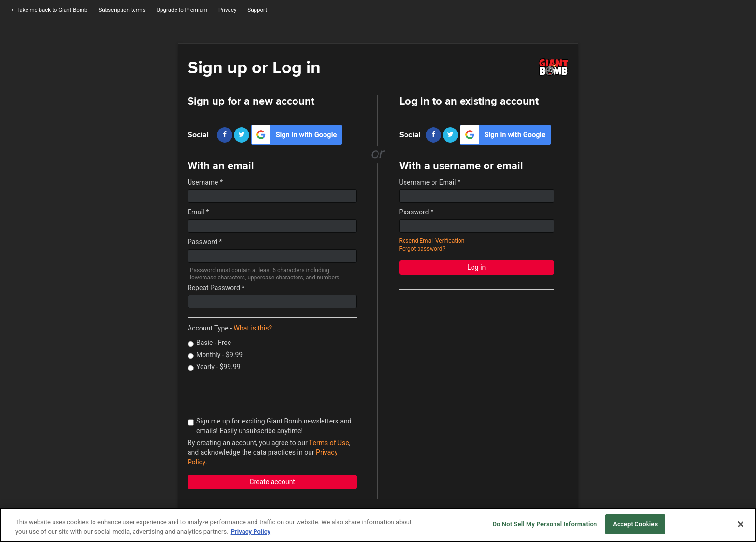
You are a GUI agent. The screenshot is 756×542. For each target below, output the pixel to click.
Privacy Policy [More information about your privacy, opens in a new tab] (251, 532)
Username (205, 182)
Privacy (227, 10)
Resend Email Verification (432, 241)
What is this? (253, 328)
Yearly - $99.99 (214, 367)
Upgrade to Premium (182, 10)
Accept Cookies (635, 524)
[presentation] (261, 395)
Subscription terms (122, 10)
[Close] (741, 524)
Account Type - (230, 328)
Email (198, 212)
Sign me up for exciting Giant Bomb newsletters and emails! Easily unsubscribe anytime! (270, 426)
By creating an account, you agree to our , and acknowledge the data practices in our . (269, 452)
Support (257, 10)
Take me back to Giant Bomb (49, 10)
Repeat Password (216, 288)
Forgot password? (422, 249)
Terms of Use (329, 443)
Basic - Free (209, 343)
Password (205, 242)
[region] (378, 525)
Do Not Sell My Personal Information (545, 524)
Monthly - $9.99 (215, 355)
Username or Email (430, 182)
